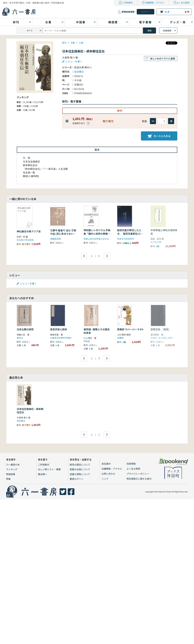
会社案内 (106, 464)
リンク (105, 479)
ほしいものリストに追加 (163, 58)
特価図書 (11, 474)
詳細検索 (167, 31)
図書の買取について (80, 474)
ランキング (12, 469)
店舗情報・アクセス (155, 3)
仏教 (81, 43)
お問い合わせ (108, 474)
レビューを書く (74, 61)
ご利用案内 (127, 3)
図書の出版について (80, 469)
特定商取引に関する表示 (139, 479)
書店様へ (42, 474)
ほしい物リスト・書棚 (49, 469)
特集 (8, 479)
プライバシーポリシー (138, 474)
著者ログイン (77, 479)
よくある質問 (183, 3)
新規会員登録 (128, 12)
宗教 (73, 43)
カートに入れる (159, 136)
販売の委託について (80, 465)
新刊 (64, 43)
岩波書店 (79, 72)
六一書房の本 (13, 465)
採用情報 (131, 464)
